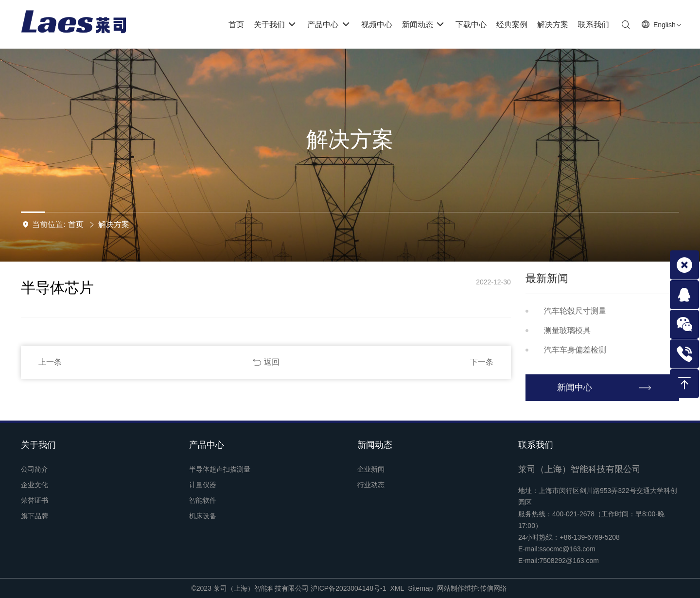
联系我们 (536, 445)
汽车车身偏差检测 (575, 350)
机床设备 (203, 516)
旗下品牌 (35, 516)
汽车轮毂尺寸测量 (575, 311)
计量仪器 (203, 485)
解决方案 (114, 224)
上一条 (50, 362)
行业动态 (371, 485)
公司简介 (35, 469)
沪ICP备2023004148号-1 (349, 588)
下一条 (482, 362)
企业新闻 (371, 469)
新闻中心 (575, 387)
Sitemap (420, 588)
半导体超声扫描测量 (220, 469)
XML (397, 588)
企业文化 (35, 485)
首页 (76, 224)
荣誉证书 (35, 500)
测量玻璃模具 (567, 330)
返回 (272, 362)
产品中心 (207, 445)
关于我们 (38, 445)
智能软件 (203, 500)
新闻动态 (375, 445)
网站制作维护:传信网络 (472, 588)
